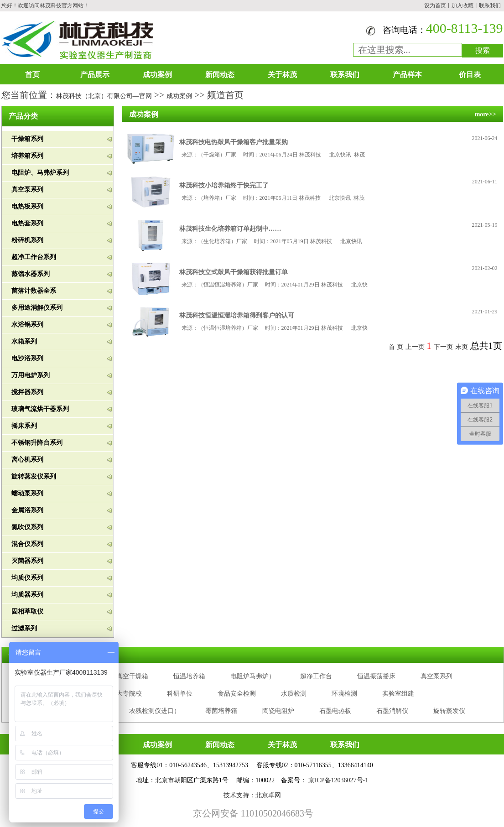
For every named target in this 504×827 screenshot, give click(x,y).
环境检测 (344, 694)
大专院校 (129, 694)
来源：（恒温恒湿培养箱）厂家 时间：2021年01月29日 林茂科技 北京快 (275, 285)
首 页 (396, 347)
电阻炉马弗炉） (253, 676)
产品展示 (95, 75)
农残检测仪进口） (155, 711)
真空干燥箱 (132, 676)
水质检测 (294, 694)
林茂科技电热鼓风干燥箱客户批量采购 (234, 142)
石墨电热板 (335, 711)
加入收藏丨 (465, 5)
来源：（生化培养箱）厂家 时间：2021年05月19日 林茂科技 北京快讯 (273, 241)
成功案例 (157, 75)
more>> (486, 114)
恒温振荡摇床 (376, 676)
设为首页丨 (438, 5)
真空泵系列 (436, 676)
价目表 (470, 75)
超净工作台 (316, 676)
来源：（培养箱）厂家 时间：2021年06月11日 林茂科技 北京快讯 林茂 (273, 198)
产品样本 (407, 75)
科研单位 (180, 694)
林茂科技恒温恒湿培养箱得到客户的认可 (237, 315)
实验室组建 (398, 694)
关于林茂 (282, 75)
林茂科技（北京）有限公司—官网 (104, 96)
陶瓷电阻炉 (278, 711)
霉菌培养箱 (221, 711)
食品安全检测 (237, 694)
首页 (32, 75)
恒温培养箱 (189, 676)
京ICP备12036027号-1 (338, 780)
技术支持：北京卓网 (252, 795)
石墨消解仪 (392, 711)
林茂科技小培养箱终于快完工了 (224, 185)
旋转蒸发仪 (449, 711)
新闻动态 (220, 75)
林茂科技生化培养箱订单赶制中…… (230, 229)
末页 (462, 347)
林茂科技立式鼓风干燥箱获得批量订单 (234, 272)
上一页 (415, 347)
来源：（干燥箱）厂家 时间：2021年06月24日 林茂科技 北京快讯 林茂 (273, 155)
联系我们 (490, 5)
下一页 (443, 347)
